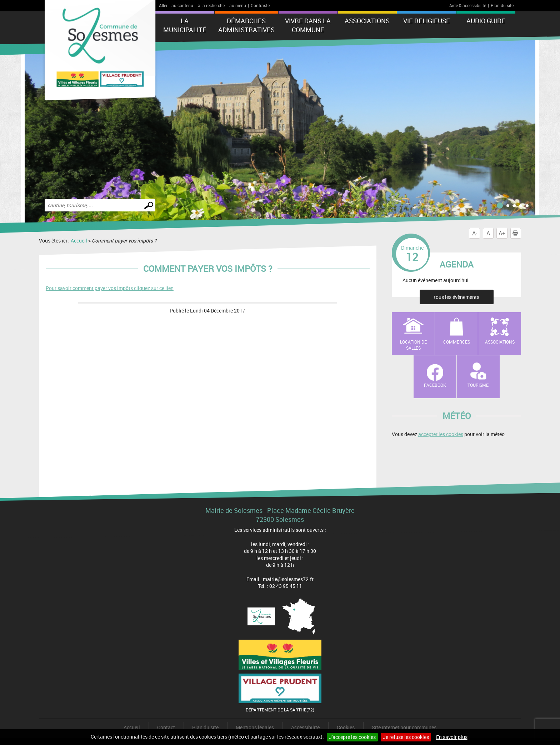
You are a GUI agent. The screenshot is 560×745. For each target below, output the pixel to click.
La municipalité (185, 25)
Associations (367, 21)
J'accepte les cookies (352, 737)
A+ (502, 233)
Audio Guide (486, 21)
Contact (166, 727)
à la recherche (211, 5)
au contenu (182, 5)
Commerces (457, 342)
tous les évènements (457, 297)
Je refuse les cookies (406, 737)
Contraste (260, 5)
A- (475, 233)
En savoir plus (452, 737)
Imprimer (517, 233)
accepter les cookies (441, 434)
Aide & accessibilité (468, 5)
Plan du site (502, 5)
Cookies (346, 727)
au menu (238, 5)
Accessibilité (305, 727)
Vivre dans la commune (308, 25)
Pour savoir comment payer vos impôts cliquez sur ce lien (110, 288)
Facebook (435, 385)
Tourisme (478, 385)
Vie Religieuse (427, 21)
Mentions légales (255, 727)
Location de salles (413, 345)
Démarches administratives (246, 25)
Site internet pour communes (404, 727)
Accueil (79, 241)
